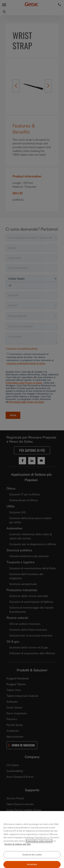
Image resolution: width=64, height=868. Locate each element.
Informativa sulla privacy (39, 850)
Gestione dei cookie (32, 864)
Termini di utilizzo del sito (18, 853)
